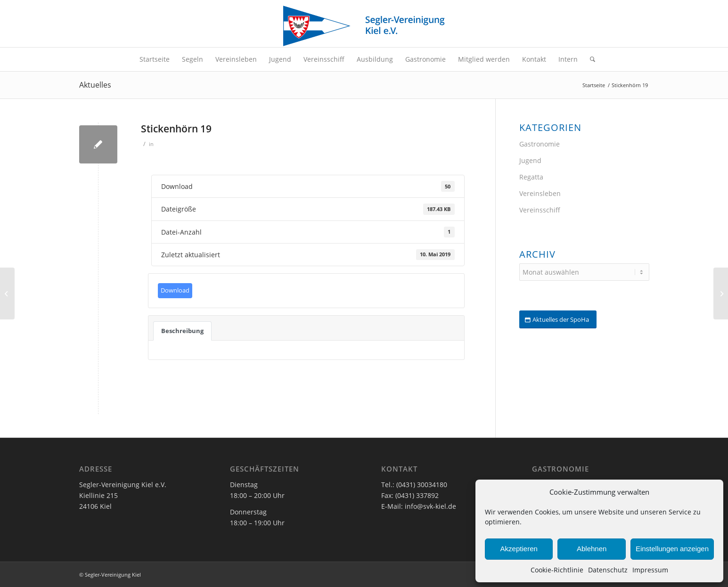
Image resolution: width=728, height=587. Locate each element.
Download (175, 290)
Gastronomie (540, 144)
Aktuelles (95, 85)
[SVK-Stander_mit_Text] (364, 26)
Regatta (531, 177)
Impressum (650, 570)
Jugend (530, 160)
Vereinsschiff (540, 210)
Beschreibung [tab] (182, 331)
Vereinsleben (540, 193)
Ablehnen (592, 549)
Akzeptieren (519, 549)
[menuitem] (155, 59)
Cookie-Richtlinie (557, 570)
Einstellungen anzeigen (672, 549)
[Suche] (589, 59)
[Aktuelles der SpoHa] (558, 320)
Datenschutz (608, 570)
